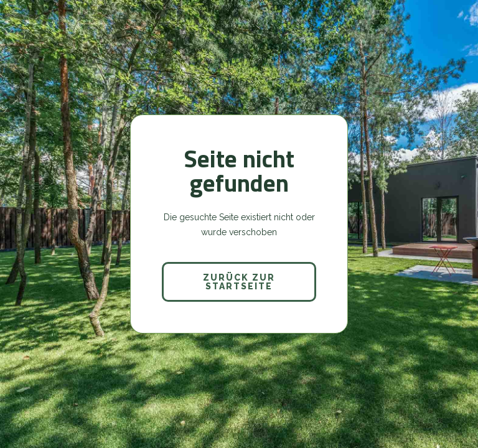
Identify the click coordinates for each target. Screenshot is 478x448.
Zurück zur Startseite (239, 282)
